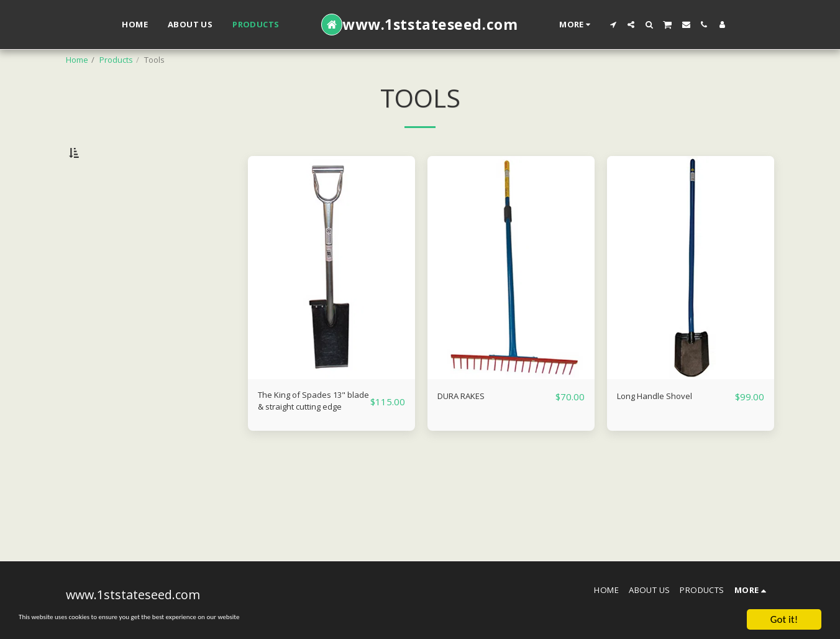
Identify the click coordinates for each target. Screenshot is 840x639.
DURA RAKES (468, 428)
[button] (613, 25)
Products (116, 60)
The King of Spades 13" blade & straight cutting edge (313, 436)
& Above (108, 249)
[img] (331, 300)
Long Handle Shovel (665, 428)
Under (101, 216)
